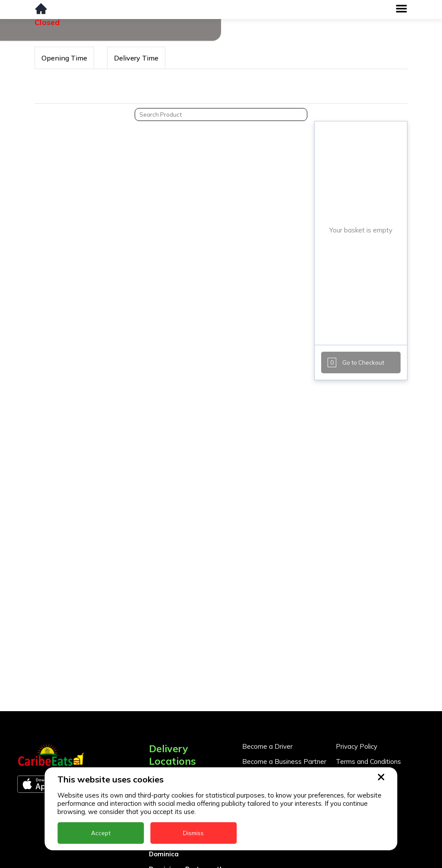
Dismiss (193, 833)
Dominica (164, 854)
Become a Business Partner (284, 761)
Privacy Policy (357, 746)
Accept (101, 833)
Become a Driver (267, 746)
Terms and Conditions (368, 761)
